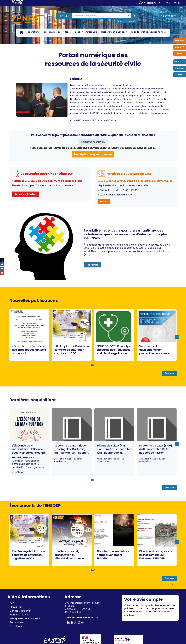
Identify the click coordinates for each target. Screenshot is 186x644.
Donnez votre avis (20, 611)
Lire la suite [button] (92, 265)
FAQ (12, 603)
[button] (92, 365)
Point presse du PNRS (93, 142)
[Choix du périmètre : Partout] (64, 16)
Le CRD (104, 201)
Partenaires (16, 622)
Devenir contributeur (26, 194)
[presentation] (177, 337)
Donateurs (16, 626)
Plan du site (16, 607)
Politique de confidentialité (25, 618)
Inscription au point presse (93, 154)
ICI (93, 110)
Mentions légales (20, 615)
